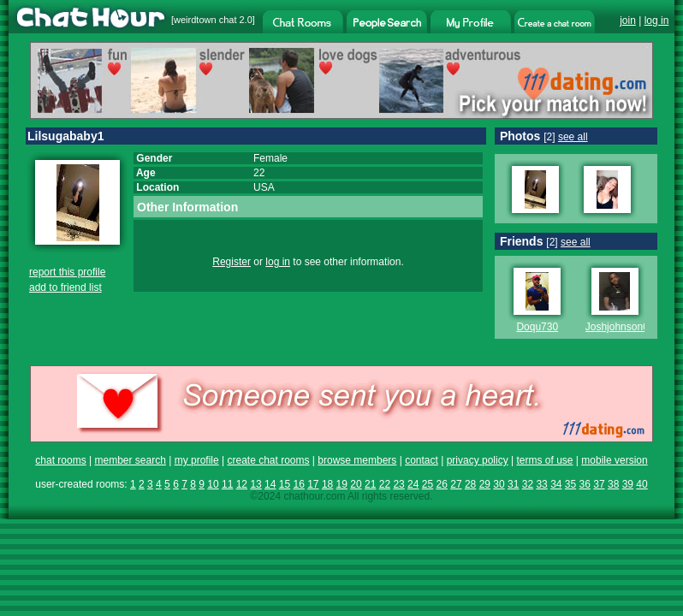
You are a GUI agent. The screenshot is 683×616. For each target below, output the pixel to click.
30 (499, 484)
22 (385, 484)
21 (370, 484)
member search (130, 460)
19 (342, 484)
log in (657, 21)
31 (513, 484)
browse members (357, 460)
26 (442, 484)
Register (232, 262)
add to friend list (65, 287)
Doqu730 (537, 327)
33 (541, 484)
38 (613, 484)
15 (285, 484)
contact (422, 460)
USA (264, 187)
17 (313, 484)
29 (485, 484)
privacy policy (478, 460)
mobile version (614, 460)
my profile (197, 460)
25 (428, 484)
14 (270, 484)
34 (556, 484)
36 (585, 484)
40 (641, 484)
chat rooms (60, 460)
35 (570, 484)
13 (255, 484)
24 (413, 484)
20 (356, 484)
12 (242, 484)
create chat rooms (268, 460)
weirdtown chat (205, 20)
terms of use (544, 460)
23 (398, 484)
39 (628, 484)
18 (327, 484)
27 (456, 484)
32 (528, 484)
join (628, 21)
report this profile (67, 272)
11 (227, 484)
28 (470, 484)
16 (298, 484)
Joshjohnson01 (620, 327)
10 (213, 484)
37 (599, 484)
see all (573, 137)
